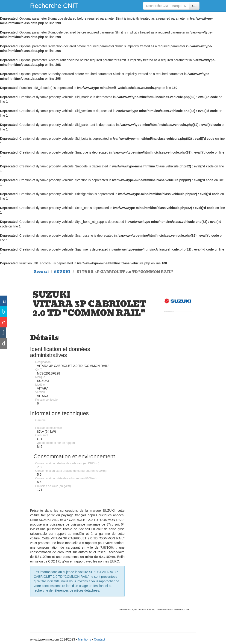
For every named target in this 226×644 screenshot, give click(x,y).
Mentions (84, 639)
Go (194, 6)
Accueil (41, 272)
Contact (100, 639)
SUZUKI (62, 272)
